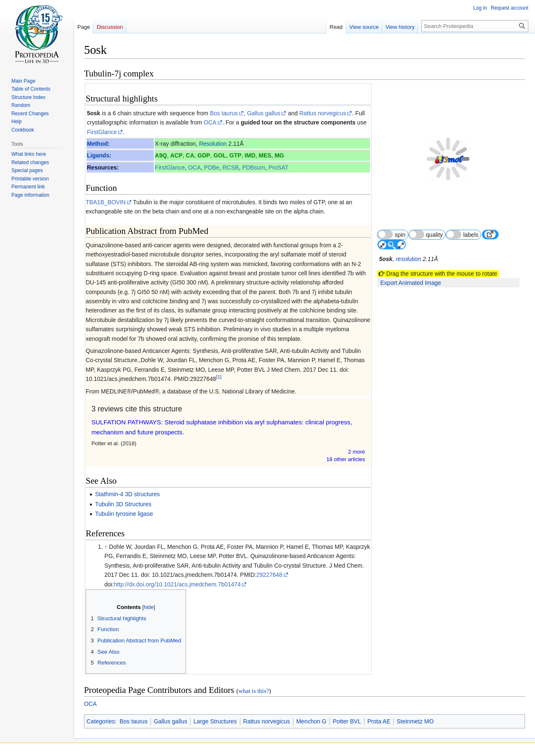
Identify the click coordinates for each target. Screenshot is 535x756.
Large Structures (215, 721)
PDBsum (253, 167)
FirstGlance (102, 132)
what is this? (253, 691)
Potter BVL (347, 721)
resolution (409, 239)
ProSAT (278, 167)
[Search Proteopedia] (475, 26)
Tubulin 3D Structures (123, 504)
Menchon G (311, 721)
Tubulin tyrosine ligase (124, 514)
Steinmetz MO (415, 721)
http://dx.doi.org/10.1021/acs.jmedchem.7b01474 (177, 584)
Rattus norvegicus (323, 113)
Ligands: (99, 155)
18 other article (346, 459)
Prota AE (379, 721)
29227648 (269, 575)
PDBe (212, 167)
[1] (219, 377)
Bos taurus (224, 113)
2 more (357, 452)
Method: (98, 144)
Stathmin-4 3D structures (127, 494)
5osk (94, 113)
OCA (210, 122)
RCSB (231, 167)
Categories (101, 721)
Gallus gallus (264, 113)
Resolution (213, 144)
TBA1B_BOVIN (106, 202)
